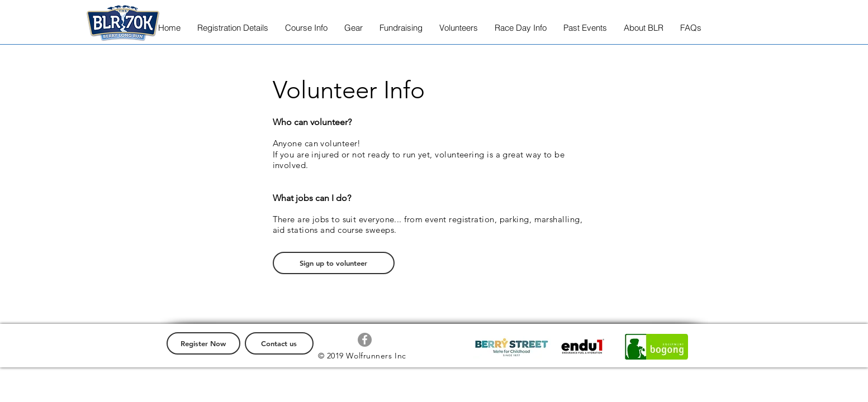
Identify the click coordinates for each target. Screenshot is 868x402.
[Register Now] (203, 343)
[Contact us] (279, 343)
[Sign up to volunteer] (334, 263)
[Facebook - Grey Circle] (365, 340)
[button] (233, 28)
